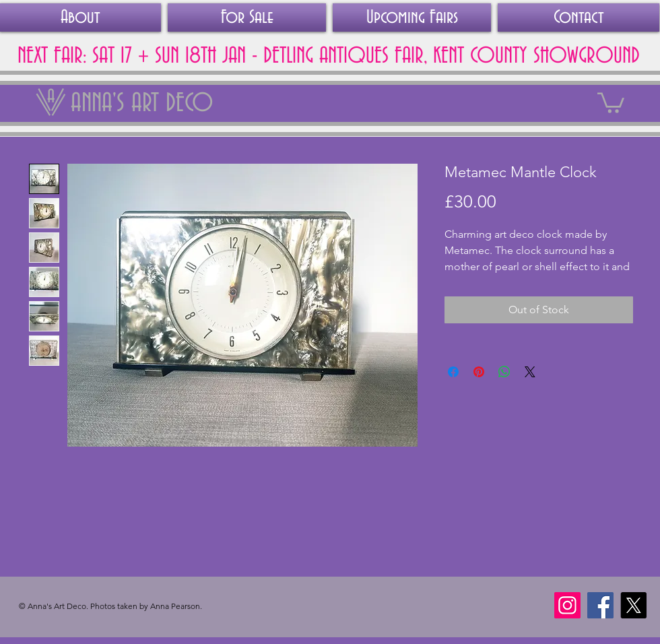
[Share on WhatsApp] (504, 372)
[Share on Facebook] (453, 372)
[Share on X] (530, 372)
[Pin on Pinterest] (479, 372)
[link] (611, 102)
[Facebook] (600, 605)
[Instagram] (567, 605)
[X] (633, 605)
